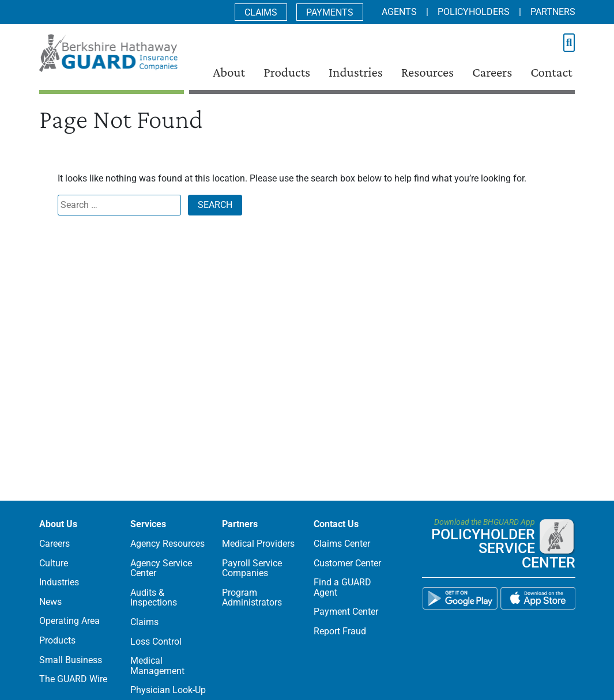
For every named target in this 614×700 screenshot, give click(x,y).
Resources (427, 72)
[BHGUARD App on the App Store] (538, 602)
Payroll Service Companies (252, 568)
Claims (261, 12)
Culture (54, 563)
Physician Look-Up (168, 690)
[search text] (562, 43)
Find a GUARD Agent (342, 587)
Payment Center (346, 612)
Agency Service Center (161, 568)
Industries (356, 72)
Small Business (71, 660)
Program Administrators (252, 598)
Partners (553, 12)
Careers (492, 72)
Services (148, 524)
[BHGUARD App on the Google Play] (460, 602)
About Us (58, 524)
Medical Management (157, 666)
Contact (551, 72)
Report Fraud (340, 631)
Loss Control (156, 642)
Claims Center (342, 544)
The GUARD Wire (73, 679)
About (229, 72)
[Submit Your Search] (569, 43)
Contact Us (336, 524)
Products (287, 72)
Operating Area (69, 621)
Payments (330, 12)
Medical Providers (258, 544)
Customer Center (347, 563)
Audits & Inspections (154, 598)
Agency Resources (167, 544)
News (50, 602)
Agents (399, 12)
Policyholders (474, 12)
